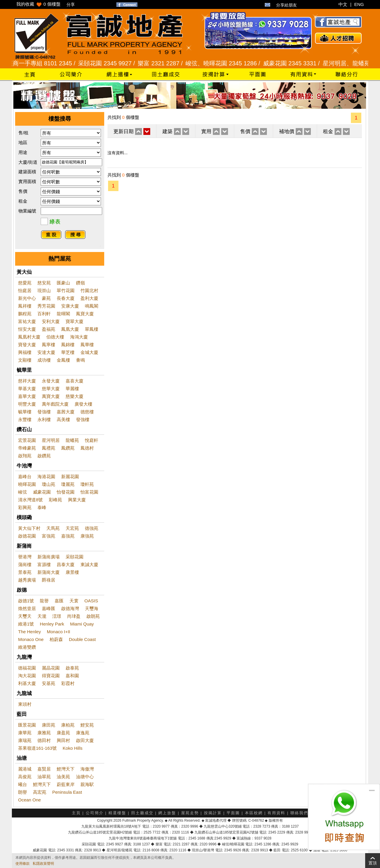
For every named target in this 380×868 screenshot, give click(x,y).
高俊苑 (25, 777)
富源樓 (44, 564)
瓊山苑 (49, 484)
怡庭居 (25, 290)
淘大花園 (27, 676)
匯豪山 (63, 283)
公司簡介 (95, 813)
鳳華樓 (87, 345)
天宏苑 (72, 528)
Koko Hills (73, 748)
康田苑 (49, 725)
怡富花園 (89, 492)
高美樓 (63, 419)
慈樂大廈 (75, 396)
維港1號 (26, 624)
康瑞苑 (25, 740)
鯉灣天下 (66, 769)
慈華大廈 (51, 389)
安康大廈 (70, 306)
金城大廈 (89, 352)
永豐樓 (25, 419)
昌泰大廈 (66, 564)
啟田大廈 (85, 740)
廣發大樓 (83, 404)
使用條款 (23, 864)
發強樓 (44, 412)
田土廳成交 (142, 813)
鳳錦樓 (68, 345)
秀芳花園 (46, 306)
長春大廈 (66, 298)
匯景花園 (27, 725)
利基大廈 (27, 683)
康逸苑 (83, 733)
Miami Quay (82, 624)
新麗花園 (70, 476)
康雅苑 (44, 733)
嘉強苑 (68, 536)
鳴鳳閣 (92, 306)
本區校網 (254, 813)
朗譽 (23, 792)
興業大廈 (77, 500)
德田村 (44, 740)
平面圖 (233, 813)
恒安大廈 (27, 329)
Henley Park (52, 624)
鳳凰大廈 (70, 329)
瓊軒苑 (87, 484)
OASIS (91, 601)
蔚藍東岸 (66, 784)
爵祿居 (49, 580)
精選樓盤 (117, 813)
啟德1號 (26, 601)
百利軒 (44, 314)
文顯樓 (25, 360)
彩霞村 (68, 683)
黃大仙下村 (29, 528)
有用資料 (276, 813)
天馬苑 (53, 528)
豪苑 (46, 298)
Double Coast (82, 639)
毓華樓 (25, 412)
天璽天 (25, 616)
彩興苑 (25, 507)
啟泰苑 (72, 668)
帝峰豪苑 (27, 448)
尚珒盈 (74, 616)
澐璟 (57, 616)
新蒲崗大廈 (49, 572)
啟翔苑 (25, 456)
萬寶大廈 (51, 396)
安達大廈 (46, 352)
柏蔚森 (56, 639)
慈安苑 (44, 283)
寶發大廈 (27, 345)
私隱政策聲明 (43, 864)
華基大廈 (27, 389)
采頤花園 (75, 557)
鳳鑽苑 (68, 448)
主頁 (76, 813)
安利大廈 (51, 321)
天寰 (74, 601)
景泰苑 (25, 572)
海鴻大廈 (79, 337)
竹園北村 (89, 290)
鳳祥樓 (25, 306)
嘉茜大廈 (66, 412)
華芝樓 (68, 352)
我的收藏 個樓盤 (38, 4)
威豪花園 (42, 492)
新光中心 (27, 298)
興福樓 (25, 352)
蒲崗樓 (25, 564)
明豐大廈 (27, 404)
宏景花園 (27, 440)
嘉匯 (59, 601)
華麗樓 (72, 389)
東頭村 (25, 704)
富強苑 (49, 536)
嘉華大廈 (27, 396)
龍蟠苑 (72, 440)
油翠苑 (44, 777)
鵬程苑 (25, 314)
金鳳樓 (63, 360)
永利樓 (44, 419)
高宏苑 (40, 792)
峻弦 (23, 492)
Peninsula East (67, 792)
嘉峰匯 (49, 608)
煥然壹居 (27, 608)
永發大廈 (51, 381)
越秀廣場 (27, 580)
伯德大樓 (55, 337)
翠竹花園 (66, 290)
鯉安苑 (87, 725)
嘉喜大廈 (75, 381)
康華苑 (25, 733)
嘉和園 (72, 676)
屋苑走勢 (190, 813)
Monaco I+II (59, 632)
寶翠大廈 (75, 321)
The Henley (30, 632)
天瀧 (42, 616)
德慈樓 (87, 412)
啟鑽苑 (44, 456)
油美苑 (63, 777)
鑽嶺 (80, 283)
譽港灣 (25, 557)
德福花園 (27, 668)
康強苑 (87, 536)
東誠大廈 (89, 564)
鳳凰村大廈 (29, 337)
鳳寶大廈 (85, 314)
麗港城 (25, 769)
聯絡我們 (299, 813)
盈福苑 (49, 329)
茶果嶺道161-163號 (37, 748)
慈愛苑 (25, 283)
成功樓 (44, 360)
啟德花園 (27, 536)
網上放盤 (167, 813)
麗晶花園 (51, 668)
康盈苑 (63, 733)
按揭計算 (213, 813)
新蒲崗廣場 (49, 557)
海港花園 (46, 476)
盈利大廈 (89, 298)
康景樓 (72, 572)
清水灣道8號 (30, 500)
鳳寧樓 (49, 345)
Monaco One (31, 639)
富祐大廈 (27, 321)
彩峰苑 (55, 500)
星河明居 (51, 440)
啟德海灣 (70, 608)
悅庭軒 (92, 440)
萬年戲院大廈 (55, 404)
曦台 (23, 784)
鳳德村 (87, 448)
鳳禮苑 (49, 448)
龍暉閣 (63, 314)
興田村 (63, 740)
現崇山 (44, 290)
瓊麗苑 (68, 484)
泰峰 (42, 507)
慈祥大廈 (27, 381)
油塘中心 (85, 777)
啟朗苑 (93, 616)
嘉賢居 (44, 769)
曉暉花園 (27, 484)
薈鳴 (80, 360)
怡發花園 (66, 492)
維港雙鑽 (27, 647)
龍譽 (44, 601)
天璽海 (92, 608)
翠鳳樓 (92, 329)
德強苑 (92, 528)
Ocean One (30, 800)
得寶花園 (51, 676)
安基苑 (49, 683)
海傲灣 (87, 769)
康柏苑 (68, 725)
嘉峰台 (25, 476)
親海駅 (87, 784)
